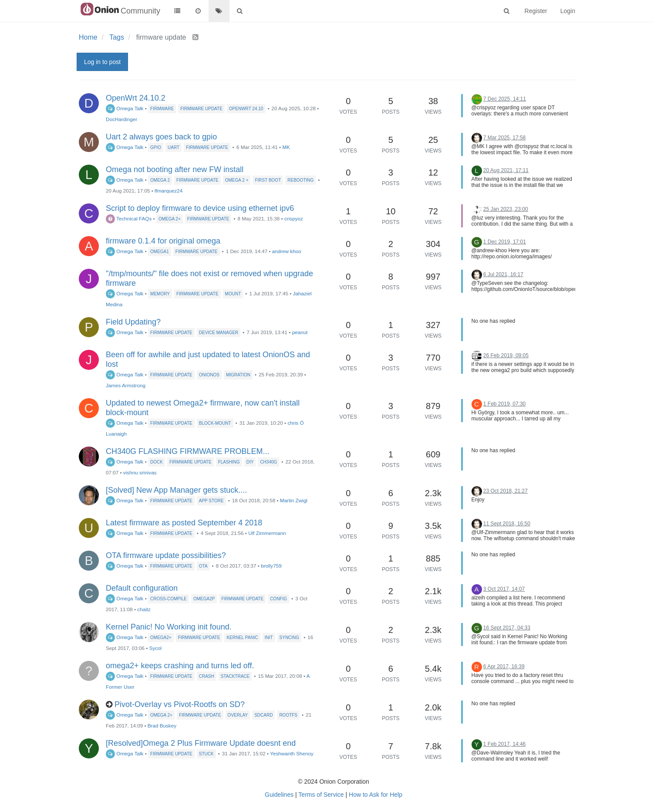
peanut (300, 332)
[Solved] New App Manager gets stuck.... (176, 490)
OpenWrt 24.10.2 (136, 98)
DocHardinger (121, 119)
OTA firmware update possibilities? (166, 555)
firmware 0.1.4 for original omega (163, 241)
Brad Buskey (162, 726)
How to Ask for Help (376, 795)
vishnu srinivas (140, 472)
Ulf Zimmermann (267, 533)
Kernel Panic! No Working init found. (169, 627)
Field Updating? (133, 322)
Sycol (156, 648)
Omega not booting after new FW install (175, 169)
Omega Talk (125, 108)
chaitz (144, 609)
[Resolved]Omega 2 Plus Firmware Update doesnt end (201, 743)
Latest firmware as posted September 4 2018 (184, 523)
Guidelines (279, 795)
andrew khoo (287, 251)
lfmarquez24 (169, 191)
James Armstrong (126, 385)
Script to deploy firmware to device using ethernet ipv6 (200, 208)
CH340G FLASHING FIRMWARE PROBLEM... (187, 451)
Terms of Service (321, 795)
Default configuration (142, 588)
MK (286, 147)
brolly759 (271, 566)
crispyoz (294, 218)
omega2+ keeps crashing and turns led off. (180, 666)
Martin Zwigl (294, 500)
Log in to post (102, 62)
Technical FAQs (129, 218)
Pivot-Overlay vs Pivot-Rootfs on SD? (180, 704)
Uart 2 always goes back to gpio (161, 137)
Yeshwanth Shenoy (292, 753)
